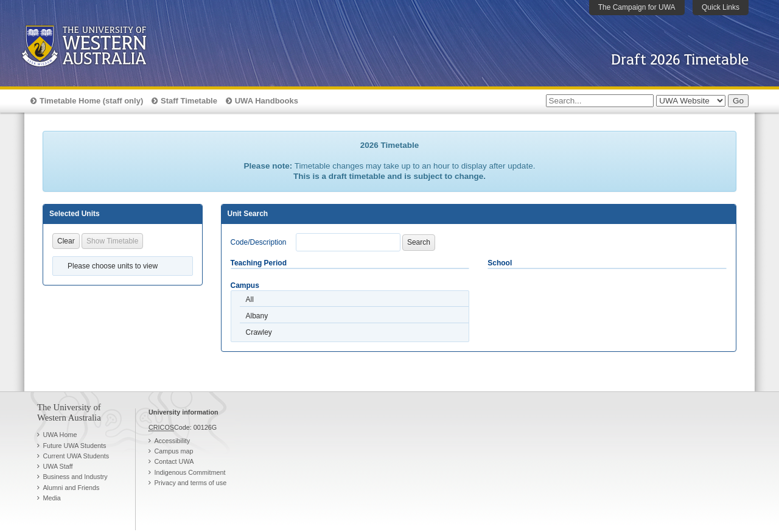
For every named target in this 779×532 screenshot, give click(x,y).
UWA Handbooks (267, 101)
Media (51, 498)
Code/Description (259, 242)
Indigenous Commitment (190, 472)
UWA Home (60, 435)
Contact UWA (174, 461)
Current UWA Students (76, 456)
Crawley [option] (259, 332)
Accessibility (172, 441)
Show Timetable (112, 241)
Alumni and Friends (71, 488)
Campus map (173, 451)
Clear (66, 241)
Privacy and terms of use (190, 483)
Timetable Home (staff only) (91, 101)
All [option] (250, 299)
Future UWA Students (74, 446)
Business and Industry (75, 477)
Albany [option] (257, 316)
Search (419, 242)
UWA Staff (58, 466)
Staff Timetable (189, 101)
